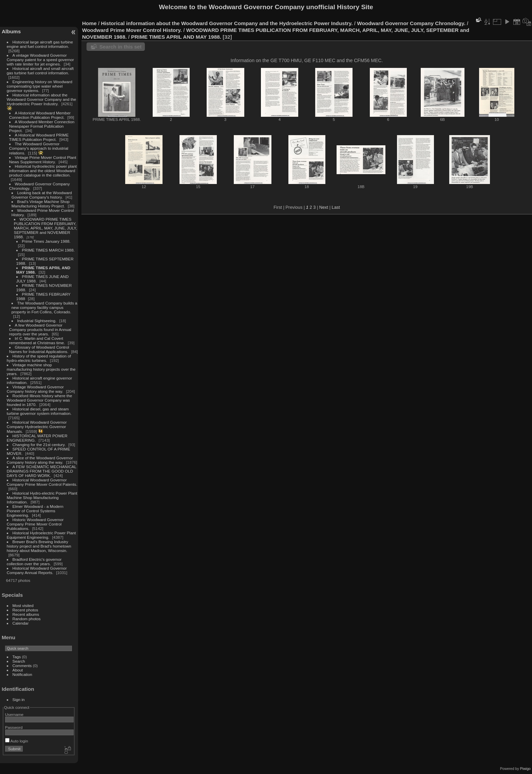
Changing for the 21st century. (39, 445)
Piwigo (525, 769)
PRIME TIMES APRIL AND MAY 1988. (176, 37)
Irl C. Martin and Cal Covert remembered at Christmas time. (37, 340)
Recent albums (26, 614)
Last (336, 207)
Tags (17, 657)
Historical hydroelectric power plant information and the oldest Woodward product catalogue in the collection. (43, 171)
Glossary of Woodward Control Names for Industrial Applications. (39, 349)
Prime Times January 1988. (46, 241)
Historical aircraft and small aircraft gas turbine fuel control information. (40, 71)
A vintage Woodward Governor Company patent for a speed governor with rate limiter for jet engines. (40, 60)
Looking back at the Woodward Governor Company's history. (42, 195)
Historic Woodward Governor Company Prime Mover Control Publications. (35, 524)
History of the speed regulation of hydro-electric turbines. (39, 358)
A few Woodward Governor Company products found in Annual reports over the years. (40, 329)
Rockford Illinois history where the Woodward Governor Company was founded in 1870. (40, 400)
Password (14, 727)
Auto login (17, 741)
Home (89, 23)
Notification (22, 674)
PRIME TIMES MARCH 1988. (48, 250)
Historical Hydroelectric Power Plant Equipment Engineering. (41, 535)
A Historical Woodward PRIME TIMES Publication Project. (39, 137)
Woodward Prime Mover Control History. (132, 30)
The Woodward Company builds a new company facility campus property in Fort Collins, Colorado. (44, 307)
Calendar (21, 623)
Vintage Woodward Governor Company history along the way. (35, 389)
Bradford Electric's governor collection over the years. (34, 561)
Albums (11, 31)
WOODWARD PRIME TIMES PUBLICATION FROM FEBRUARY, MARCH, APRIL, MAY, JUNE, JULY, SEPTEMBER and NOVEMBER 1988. (45, 228)
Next (324, 207)
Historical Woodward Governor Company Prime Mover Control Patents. (42, 482)
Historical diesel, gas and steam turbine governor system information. (39, 411)
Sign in (19, 699)
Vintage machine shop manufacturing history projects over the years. (41, 369)
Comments (22, 666)
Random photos (27, 619)
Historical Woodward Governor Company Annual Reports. (37, 570)
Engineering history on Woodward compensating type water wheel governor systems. (40, 86)
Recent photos (25, 610)
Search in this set (120, 47)
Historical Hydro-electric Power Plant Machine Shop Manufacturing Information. (42, 497)
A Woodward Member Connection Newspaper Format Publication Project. (42, 126)
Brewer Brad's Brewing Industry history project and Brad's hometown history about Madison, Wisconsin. (39, 546)
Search (19, 661)
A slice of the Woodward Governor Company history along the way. (40, 460)
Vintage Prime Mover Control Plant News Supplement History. (43, 160)
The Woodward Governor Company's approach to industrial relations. (39, 148)
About (18, 670)
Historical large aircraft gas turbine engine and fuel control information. (40, 44)
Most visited (23, 605)
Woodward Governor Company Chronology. (411, 23)
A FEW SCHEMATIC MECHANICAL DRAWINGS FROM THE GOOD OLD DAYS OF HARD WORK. (42, 471)
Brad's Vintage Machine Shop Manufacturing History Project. (41, 204)
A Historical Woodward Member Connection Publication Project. (40, 115)
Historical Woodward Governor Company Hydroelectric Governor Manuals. (37, 427)
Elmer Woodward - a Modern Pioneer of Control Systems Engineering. (35, 511)
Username (14, 714)
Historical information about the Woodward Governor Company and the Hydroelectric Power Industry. (42, 99)
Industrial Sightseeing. (37, 321)
